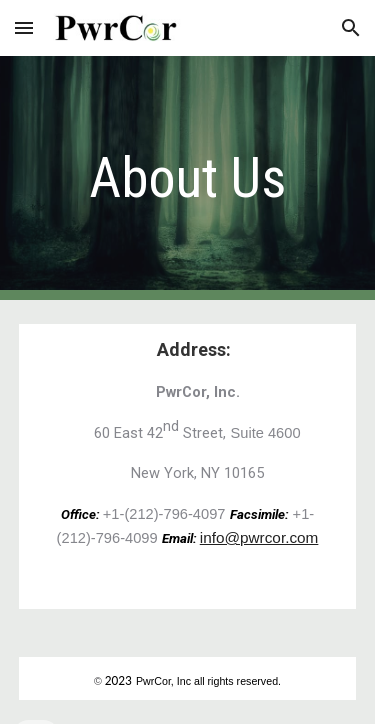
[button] (24, 27)
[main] (188, 178)
